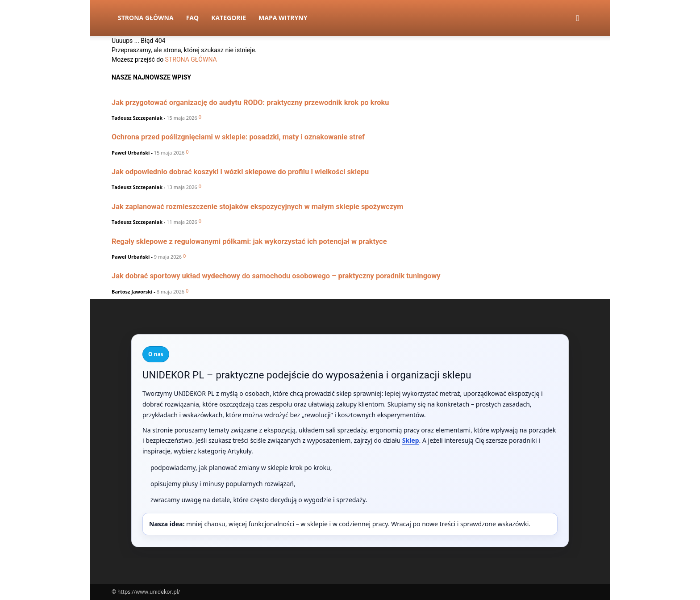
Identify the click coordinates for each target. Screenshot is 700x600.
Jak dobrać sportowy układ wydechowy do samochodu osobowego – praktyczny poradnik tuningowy (276, 276)
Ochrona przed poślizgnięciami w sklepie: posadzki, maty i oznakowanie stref (238, 137)
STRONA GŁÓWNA (191, 59)
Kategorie (229, 18)
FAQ (193, 18)
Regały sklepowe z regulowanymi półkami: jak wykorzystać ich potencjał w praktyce (249, 241)
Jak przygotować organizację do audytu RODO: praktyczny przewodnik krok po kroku (250, 103)
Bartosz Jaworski (132, 292)
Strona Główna (146, 18)
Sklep (411, 440)
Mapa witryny (283, 18)
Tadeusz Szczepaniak (137, 118)
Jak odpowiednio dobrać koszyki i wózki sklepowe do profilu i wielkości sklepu (240, 172)
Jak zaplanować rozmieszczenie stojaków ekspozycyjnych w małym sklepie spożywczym (258, 207)
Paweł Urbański (131, 153)
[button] (578, 19)
